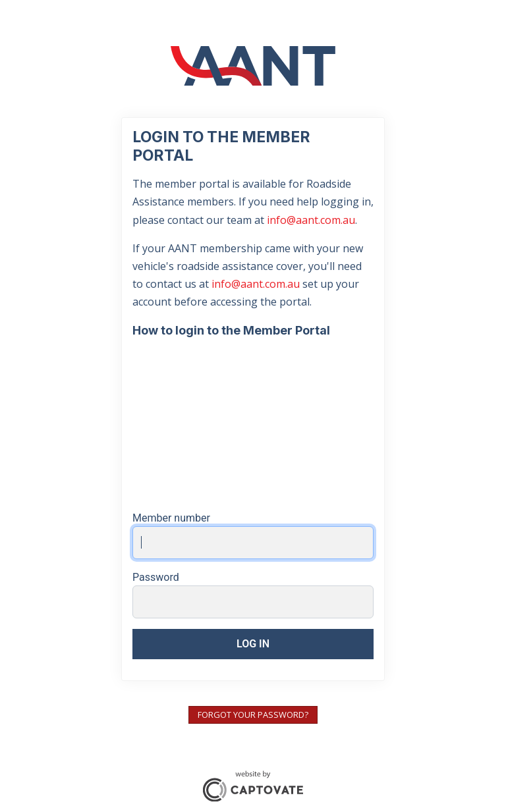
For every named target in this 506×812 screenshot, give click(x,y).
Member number (171, 518)
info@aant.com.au (311, 220)
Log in (253, 644)
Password (156, 577)
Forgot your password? (253, 715)
